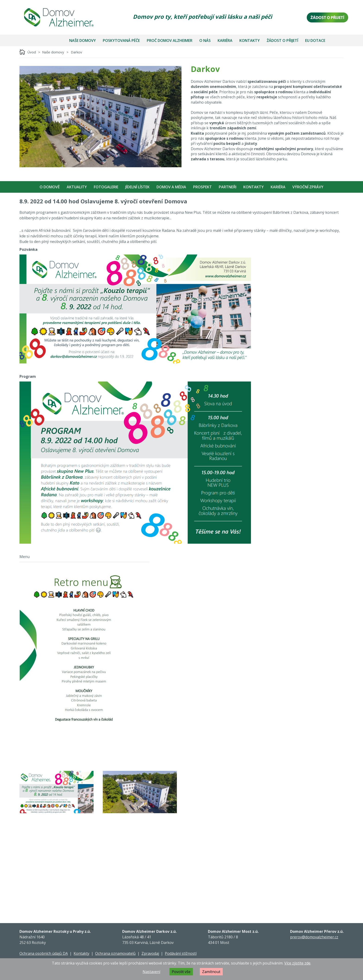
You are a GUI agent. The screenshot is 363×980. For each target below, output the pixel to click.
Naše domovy (83, 40)
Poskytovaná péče (121, 40)
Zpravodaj (150, 953)
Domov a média (171, 187)
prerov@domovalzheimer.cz (314, 937)
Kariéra (225, 40)
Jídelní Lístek (137, 187)
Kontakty (250, 40)
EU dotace (315, 40)
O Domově (50, 187)
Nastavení (151, 972)
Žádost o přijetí (282, 40)
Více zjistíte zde (297, 963)
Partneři (228, 187)
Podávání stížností (181, 953)
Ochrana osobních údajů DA (44, 953)
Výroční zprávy (308, 187)
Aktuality (77, 187)
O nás (205, 40)
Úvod (32, 52)
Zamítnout (211, 972)
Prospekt (202, 187)
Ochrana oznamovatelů (115, 953)
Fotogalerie (106, 187)
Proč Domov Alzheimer (170, 40)
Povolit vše (181, 972)
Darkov (77, 52)
